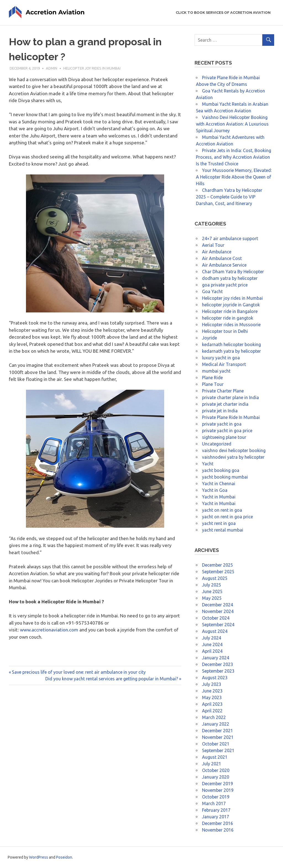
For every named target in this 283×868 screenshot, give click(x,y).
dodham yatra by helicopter (230, 278)
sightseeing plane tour (224, 437)
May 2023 (212, 697)
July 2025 (212, 585)
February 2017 (216, 810)
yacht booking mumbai (225, 477)
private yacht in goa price (227, 431)
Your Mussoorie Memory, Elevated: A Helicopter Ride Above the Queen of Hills (234, 177)
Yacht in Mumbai (219, 497)
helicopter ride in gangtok (228, 318)
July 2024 (212, 638)
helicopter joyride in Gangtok (231, 305)
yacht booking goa (221, 470)
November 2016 (218, 830)
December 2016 (218, 823)
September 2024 (218, 625)
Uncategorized (217, 444)
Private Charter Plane (223, 391)
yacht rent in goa (219, 523)
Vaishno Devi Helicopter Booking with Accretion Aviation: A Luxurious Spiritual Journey (232, 124)
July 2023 (212, 684)
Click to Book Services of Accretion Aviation (223, 13)
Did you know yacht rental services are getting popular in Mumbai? (112, 679)
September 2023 (218, 671)
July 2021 (212, 764)
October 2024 (216, 618)
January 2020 (216, 777)
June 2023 (212, 691)
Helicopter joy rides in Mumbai (92, 68)
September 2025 (218, 572)
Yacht (208, 464)
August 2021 (215, 757)
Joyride (209, 338)
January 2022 (216, 724)
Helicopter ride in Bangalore (230, 311)
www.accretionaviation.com (49, 630)
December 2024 (218, 605)
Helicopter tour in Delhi (225, 331)
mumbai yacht (216, 371)
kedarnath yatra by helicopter (231, 351)
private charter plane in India (230, 397)
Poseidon (64, 857)
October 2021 (216, 744)
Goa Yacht (212, 291)
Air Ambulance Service (224, 265)
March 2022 (214, 717)
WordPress (39, 857)
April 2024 (212, 651)
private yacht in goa (222, 424)
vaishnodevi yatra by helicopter (233, 457)
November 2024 (218, 611)
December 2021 (218, 731)
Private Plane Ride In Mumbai (231, 417)
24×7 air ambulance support (230, 238)
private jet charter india (225, 404)
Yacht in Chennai (219, 484)
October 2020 (216, 770)
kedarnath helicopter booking (231, 344)
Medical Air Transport (224, 364)
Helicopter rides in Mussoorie (231, 325)
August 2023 (215, 678)
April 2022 (212, 711)
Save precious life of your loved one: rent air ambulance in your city (79, 672)
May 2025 (212, 598)
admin (52, 68)
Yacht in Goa (215, 490)
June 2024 (212, 644)
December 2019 (218, 784)
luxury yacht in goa (221, 358)
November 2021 (218, 737)
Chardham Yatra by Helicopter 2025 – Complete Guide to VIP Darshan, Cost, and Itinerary (229, 197)
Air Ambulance (217, 252)
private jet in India (220, 411)
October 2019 (216, 797)
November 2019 (218, 790)
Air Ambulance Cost (222, 258)
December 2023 (218, 664)
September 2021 (218, 750)
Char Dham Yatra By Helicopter (233, 272)
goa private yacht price (225, 285)
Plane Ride (212, 378)
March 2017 (214, 803)
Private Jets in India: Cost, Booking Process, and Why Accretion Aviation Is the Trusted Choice (234, 157)
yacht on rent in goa (222, 510)
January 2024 (216, 658)
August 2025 (215, 578)
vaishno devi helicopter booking (234, 450)
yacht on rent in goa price (227, 517)
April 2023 (212, 704)
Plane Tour (213, 384)
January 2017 (216, 817)
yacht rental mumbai (223, 530)
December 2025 (218, 565)
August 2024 (215, 631)
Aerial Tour (213, 245)
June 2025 (212, 591)
